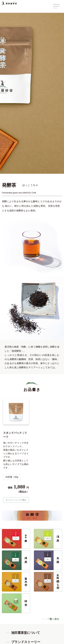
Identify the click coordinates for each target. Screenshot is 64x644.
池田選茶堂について (26, 634)
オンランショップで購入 (16, 500)
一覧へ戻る (53, 620)
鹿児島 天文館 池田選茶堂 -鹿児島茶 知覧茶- (10, 3)
